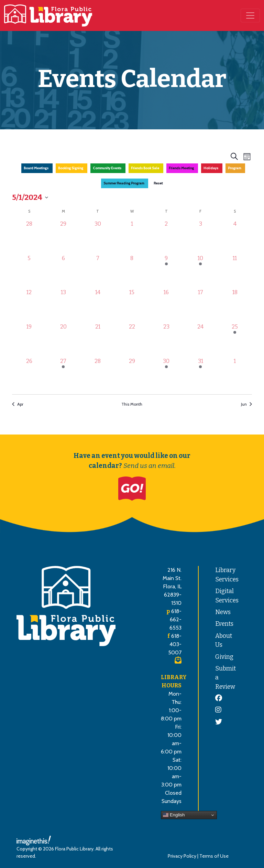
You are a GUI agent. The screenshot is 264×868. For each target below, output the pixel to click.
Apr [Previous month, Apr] (18, 404)
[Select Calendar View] (247, 156)
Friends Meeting (181, 168)
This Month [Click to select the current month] (132, 404)
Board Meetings (36, 168)
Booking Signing (71, 168)
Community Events (107, 168)
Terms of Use (214, 856)
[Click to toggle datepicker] (30, 197)
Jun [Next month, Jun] (246, 404)
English (174, 815)
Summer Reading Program (124, 183)
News (223, 612)
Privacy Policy (182, 856)
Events (224, 624)
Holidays (211, 168)
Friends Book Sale (145, 168)
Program (234, 168)
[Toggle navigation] (250, 15)
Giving (224, 657)
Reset (158, 183)
